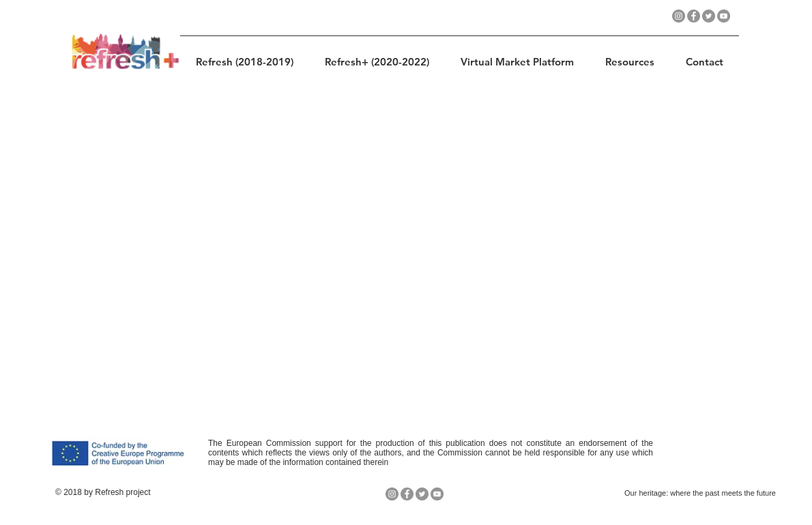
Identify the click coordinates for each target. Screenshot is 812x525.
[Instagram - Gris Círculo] (679, 16)
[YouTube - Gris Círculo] (724, 16)
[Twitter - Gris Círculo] (709, 16)
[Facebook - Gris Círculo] (694, 16)
